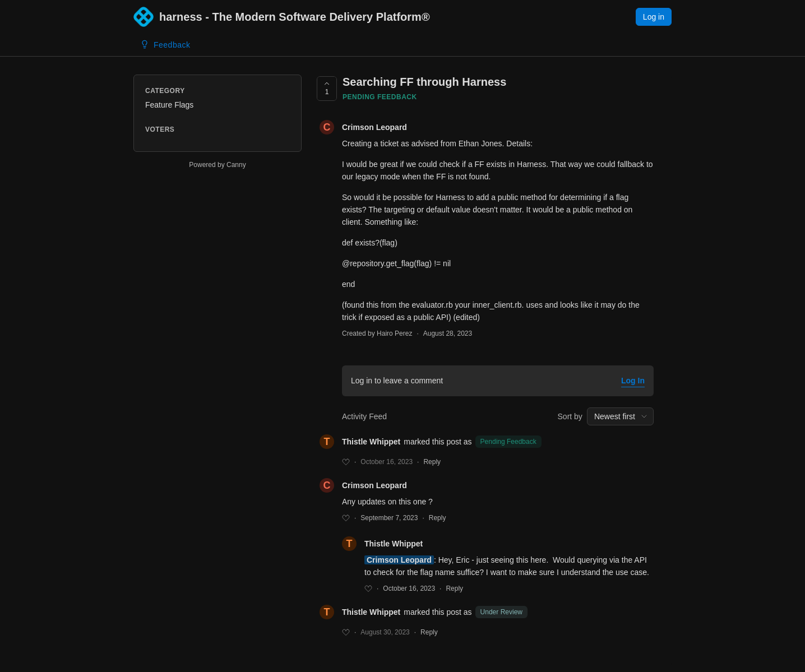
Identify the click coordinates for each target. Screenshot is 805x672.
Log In (633, 381)
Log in (654, 17)
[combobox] (620, 416)
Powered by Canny (217, 165)
